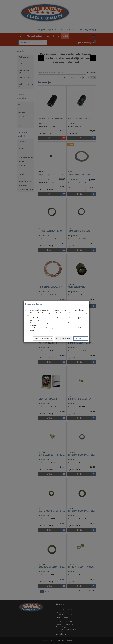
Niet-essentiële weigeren (43, 338)
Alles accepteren (81, 338)
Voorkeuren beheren (63, 338)
